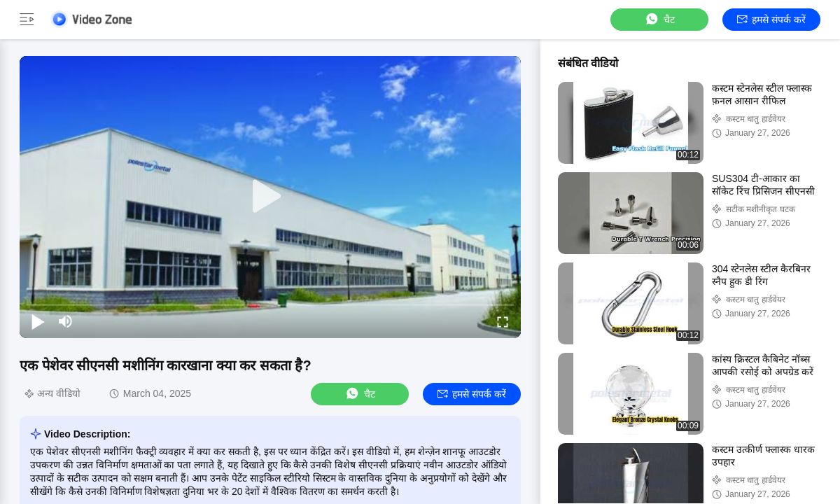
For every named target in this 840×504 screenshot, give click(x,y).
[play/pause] (38, 321)
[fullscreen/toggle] (503, 321)
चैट (659, 19)
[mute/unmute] (66, 321)
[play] (270, 197)
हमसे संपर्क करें (771, 20)
